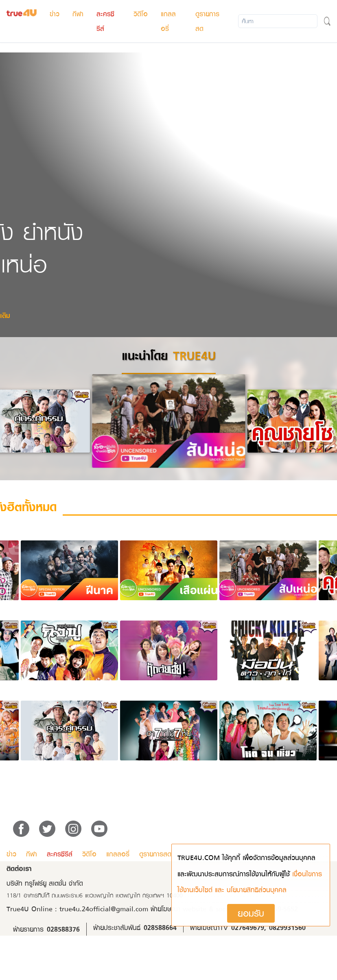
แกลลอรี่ (118, 854)
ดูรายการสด (155, 854)
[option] (169, 421)
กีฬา (78, 14)
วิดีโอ (141, 14)
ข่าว (55, 14)
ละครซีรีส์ (60, 854)
